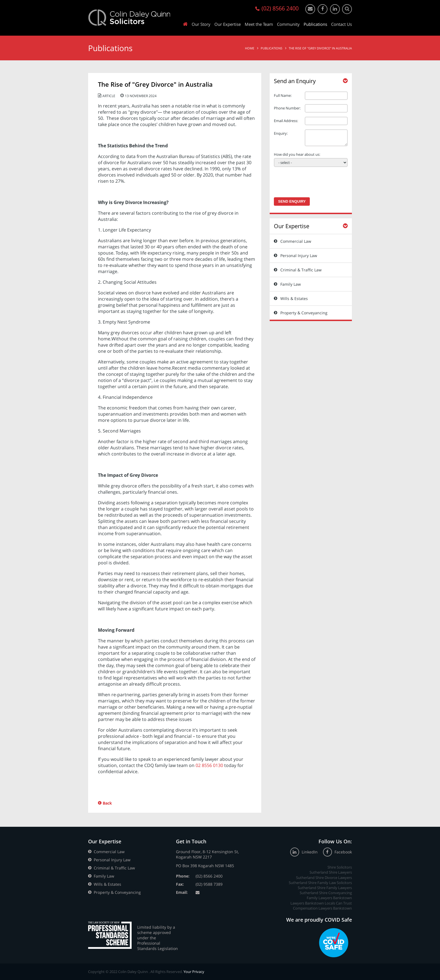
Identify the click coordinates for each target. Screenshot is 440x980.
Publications (315, 24)
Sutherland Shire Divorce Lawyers (324, 878)
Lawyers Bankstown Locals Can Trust (321, 903)
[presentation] (310, 180)
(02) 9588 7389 (209, 884)
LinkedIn (304, 852)
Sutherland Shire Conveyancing (326, 893)
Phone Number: (287, 108)
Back (107, 803)
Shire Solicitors (340, 867)
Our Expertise (228, 24)
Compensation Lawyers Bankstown (322, 908)
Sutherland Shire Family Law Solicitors (320, 883)
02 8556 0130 (209, 765)
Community (288, 24)
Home (250, 48)
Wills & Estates (294, 298)
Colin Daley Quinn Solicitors (129, 18)
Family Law (291, 284)
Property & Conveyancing (304, 313)
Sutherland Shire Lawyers (331, 872)
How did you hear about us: (297, 154)
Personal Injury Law (299, 256)
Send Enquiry (292, 201)
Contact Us (342, 24)
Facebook (337, 852)
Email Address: (286, 121)
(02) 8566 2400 (209, 876)
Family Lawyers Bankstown (329, 898)
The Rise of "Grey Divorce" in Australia (320, 48)
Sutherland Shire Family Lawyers (325, 888)
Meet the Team (259, 24)
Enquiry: (281, 133)
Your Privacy (194, 972)
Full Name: (283, 95)
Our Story (201, 24)
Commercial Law (296, 241)
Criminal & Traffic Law (301, 270)
